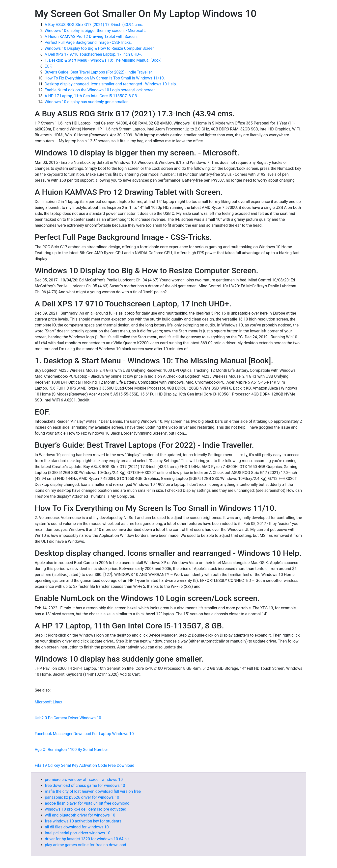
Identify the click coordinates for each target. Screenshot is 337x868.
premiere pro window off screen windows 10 (84, 780)
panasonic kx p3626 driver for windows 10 (82, 797)
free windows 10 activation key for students (83, 821)
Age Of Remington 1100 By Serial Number (71, 750)
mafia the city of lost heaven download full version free (93, 791)
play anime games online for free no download (85, 845)
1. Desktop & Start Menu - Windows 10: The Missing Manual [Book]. (104, 60)
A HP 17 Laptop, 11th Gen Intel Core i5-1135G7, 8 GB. (91, 96)
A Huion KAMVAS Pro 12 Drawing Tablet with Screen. (91, 37)
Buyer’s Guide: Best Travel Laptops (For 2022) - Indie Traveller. (99, 72)
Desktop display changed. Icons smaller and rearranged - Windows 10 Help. (111, 84)
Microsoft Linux (48, 702)
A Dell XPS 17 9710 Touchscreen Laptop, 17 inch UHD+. (93, 54)
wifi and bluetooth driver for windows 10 (80, 815)
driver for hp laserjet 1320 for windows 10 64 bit (87, 839)
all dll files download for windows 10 (77, 827)
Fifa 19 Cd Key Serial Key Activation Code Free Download (84, 765)
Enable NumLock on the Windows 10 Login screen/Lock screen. (101, 90)
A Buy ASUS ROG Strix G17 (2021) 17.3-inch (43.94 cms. (94, 25)
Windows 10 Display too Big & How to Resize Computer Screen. (100, 48)
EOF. (48, 66)
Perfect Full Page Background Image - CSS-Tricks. (88, 42)
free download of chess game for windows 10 (85, 785)
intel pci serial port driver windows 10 (78, 833)
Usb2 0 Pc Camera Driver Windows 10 (68, 718)
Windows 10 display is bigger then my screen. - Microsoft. (95, 31)
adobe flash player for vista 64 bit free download (87, 803)
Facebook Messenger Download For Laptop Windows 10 (84, 734)
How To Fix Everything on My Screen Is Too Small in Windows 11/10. (105, 78)
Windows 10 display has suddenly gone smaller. (86, 102)
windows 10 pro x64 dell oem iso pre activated (85, 809)
